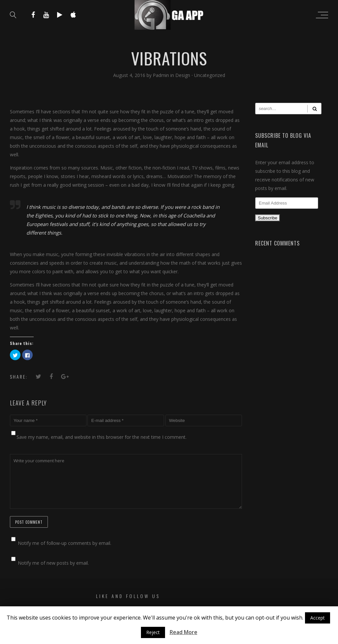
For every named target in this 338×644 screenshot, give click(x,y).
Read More (184, 632)
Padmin (162, 75)
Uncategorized (210, 75)
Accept (318, 618)
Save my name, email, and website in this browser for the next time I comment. (101, 437)
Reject (153, 632)
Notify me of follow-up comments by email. (65, 543)
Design (183, 75)
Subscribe (268, 218)
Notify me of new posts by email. (53, 563)
